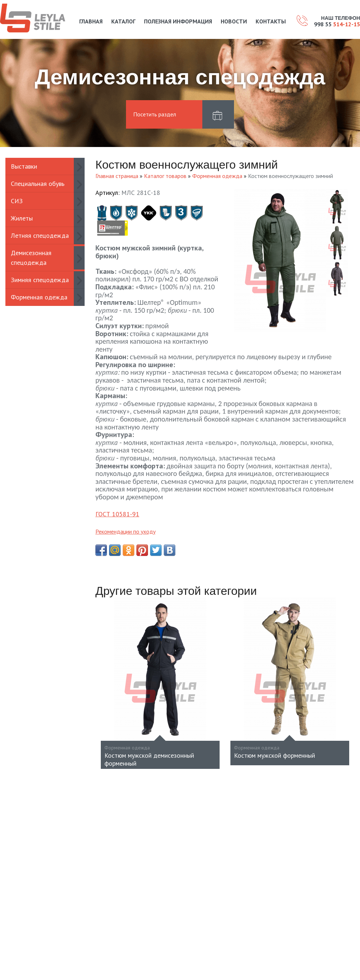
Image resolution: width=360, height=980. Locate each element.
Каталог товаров (165, 176)
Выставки (24, 166)
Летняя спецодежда (40, 235)
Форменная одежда (39, 297)
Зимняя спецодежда (40, 280)
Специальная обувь (38, 184)
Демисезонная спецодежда (31, 258)
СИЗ (17, 201)
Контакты (271, 21)
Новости (234, 21)
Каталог (123, 21)
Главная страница (117, 176)
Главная (91, 21)
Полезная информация (178, 21)
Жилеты (22, 218)
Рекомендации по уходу (125, 531)
